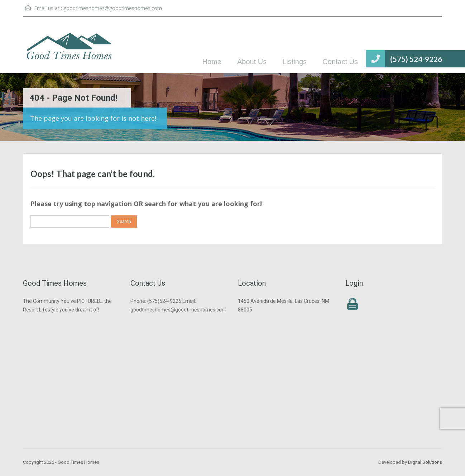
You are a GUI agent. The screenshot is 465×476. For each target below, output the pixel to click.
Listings (294, 62)
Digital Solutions (425, 462)
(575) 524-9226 (416, 59)
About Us (252, 62)
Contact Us (340, 62)
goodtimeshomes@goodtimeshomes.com (113, 8)
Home (212, 62)
